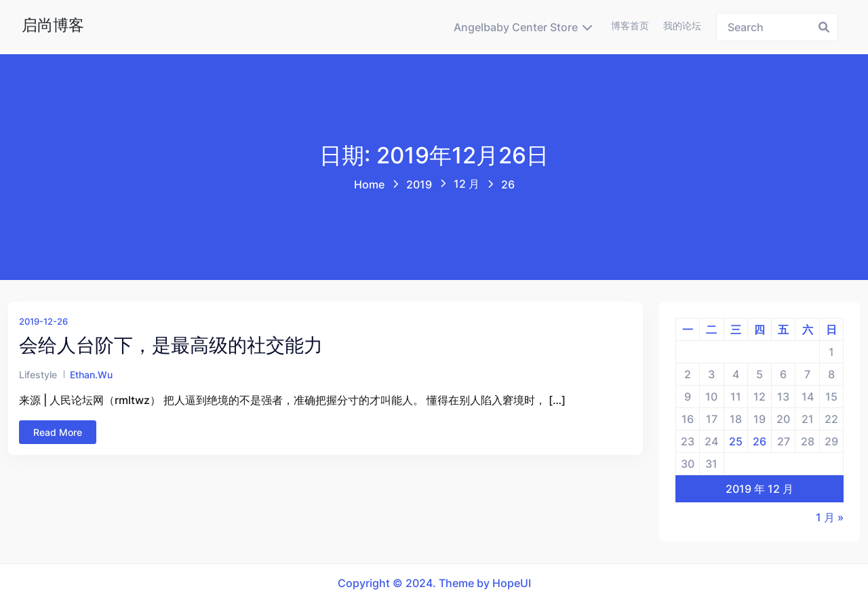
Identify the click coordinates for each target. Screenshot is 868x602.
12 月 (467, 184)
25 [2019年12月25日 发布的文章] (736, 441)
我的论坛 (682, 25)
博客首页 (630, 25)
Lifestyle (38, 375)
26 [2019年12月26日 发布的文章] (759, 441)
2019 (419, 184)
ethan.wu (91, 375)
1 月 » (830, 517)
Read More (58, 432)
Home (369, 184)
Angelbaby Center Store (516, 27)
